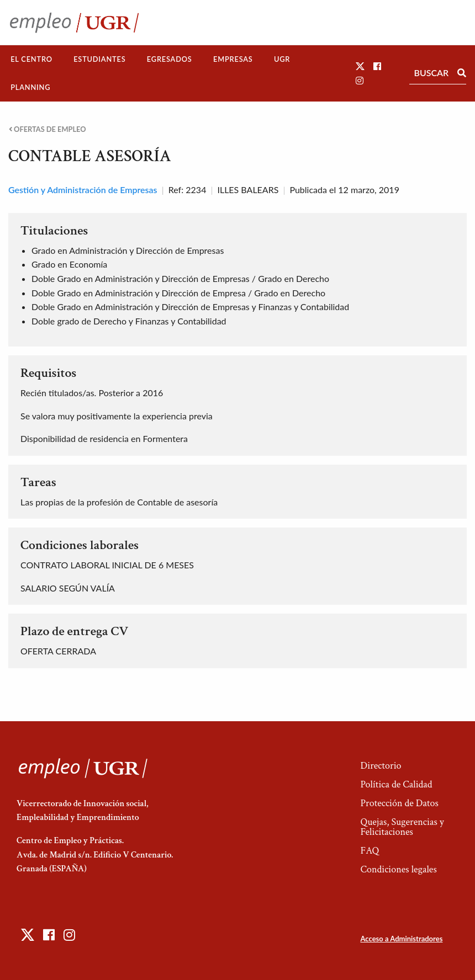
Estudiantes (99, 59)
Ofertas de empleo (47, 129)
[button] (360, 66)
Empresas (233, 59)
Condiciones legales (398, 869)
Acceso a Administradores (401, 939)
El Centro (31, 59)
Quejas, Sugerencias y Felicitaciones (402, 827)
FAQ (370, 851)
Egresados (170, 59)
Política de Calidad (396, 784)
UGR (282, 59)
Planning (30, 87)
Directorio (381, 766)
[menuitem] (31, 59)
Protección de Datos (399, 803)
